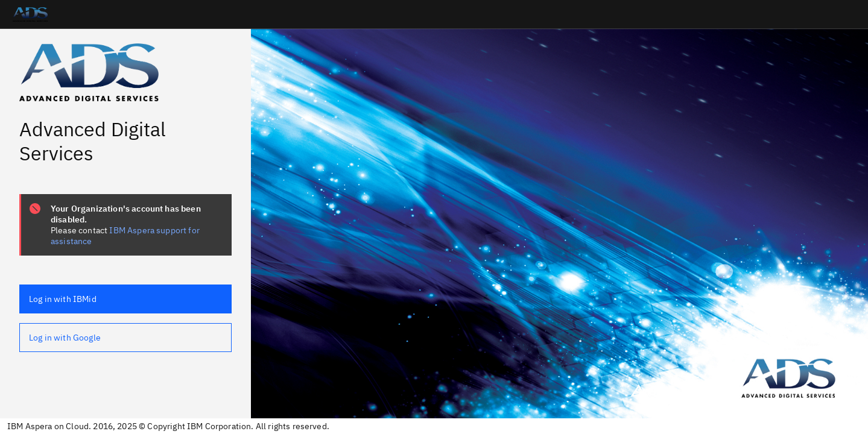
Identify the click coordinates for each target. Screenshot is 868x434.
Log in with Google (65, 338)
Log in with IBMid (63, 299)
